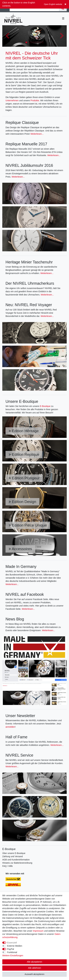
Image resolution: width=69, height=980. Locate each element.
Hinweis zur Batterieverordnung (17, 863)
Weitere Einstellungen (13, 955)
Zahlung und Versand (12, 856)
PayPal (11, 949)
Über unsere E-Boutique (14, 853)
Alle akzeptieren (34, 962)
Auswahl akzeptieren (34, 974)
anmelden (10, 727)
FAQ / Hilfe (8, 866)
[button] (7, 36)
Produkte (35, 100)
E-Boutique (45, 406)
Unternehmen (12, 100)
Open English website (53, 4)
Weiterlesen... (37, 134)
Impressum (38, 931)
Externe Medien (15, 946)
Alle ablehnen (35, 968)
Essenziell (12, 943)
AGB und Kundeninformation (16, 860)
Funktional (12, 952)
